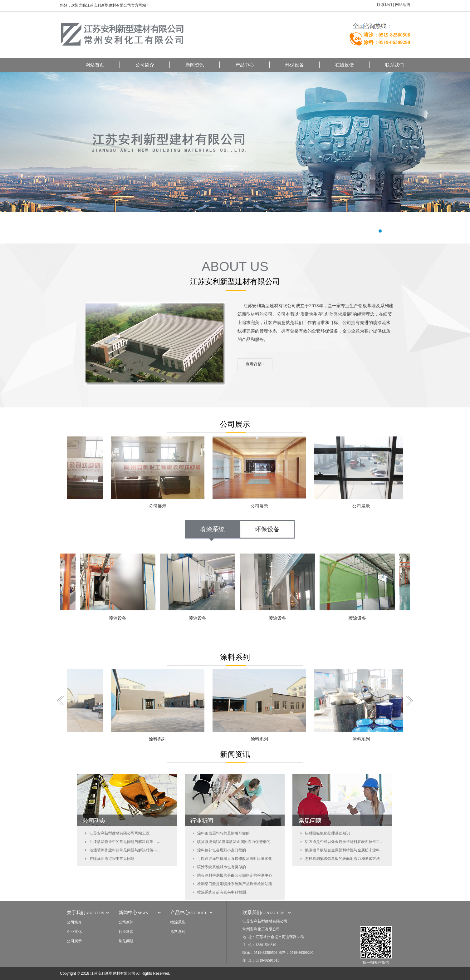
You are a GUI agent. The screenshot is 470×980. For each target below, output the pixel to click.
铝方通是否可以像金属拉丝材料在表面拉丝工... (344, 842)
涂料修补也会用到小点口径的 (222, 850)
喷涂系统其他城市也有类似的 (222, 867)
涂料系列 (159, 739)
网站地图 (403, 5)
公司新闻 (126, 922)
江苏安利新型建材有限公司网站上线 (120, 833)
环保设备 (295, 65)
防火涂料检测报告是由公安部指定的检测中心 (235, 875)
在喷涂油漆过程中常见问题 (112, 859)
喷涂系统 (212, 529)
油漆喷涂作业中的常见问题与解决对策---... (125, 842)
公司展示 (159, 506)
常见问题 (126, 941)
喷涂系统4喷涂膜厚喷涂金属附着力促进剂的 (234, 842)
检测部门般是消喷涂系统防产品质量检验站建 (235, 884)
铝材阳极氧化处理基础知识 (327, 833)
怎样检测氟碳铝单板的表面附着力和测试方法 (342, 859)
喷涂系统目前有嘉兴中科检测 (222, 892)
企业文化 (74, 932)
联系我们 (384, 5)
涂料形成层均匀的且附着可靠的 (223, 833)
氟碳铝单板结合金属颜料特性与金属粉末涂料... (344, 850)
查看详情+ (255, 364)
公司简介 (145, 65)
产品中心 (245, 65)
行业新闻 (126, 932)
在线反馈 (345, 65)
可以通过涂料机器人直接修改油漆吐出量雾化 (235, 859)
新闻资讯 (195, 65)
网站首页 (95, 65)
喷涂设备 (119, 618)
